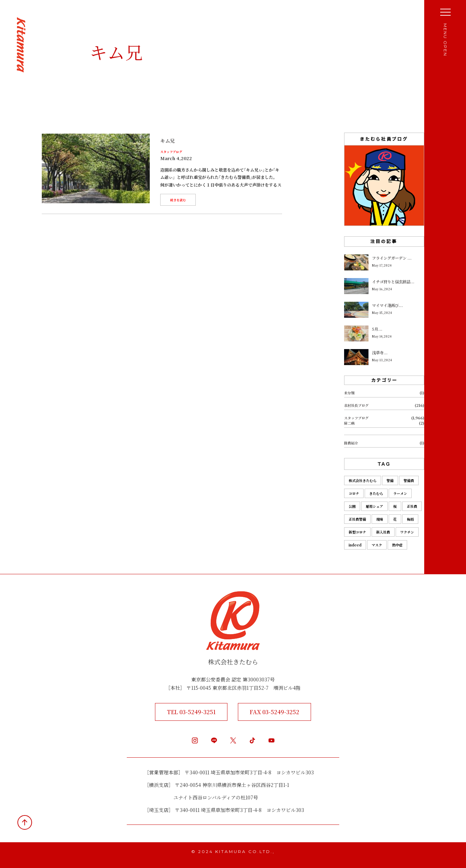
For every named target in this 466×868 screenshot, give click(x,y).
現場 (380, 519)
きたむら (376, 493)
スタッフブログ (171, 152)
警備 (390, 480)
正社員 (412, 506)
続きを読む (178, 200)
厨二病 (349, 423)
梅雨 (410, 519)
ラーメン (400, 493)
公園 (352, 506)
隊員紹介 (351, 443)
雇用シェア (374, 506)
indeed (355, 545)
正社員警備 (357, 519)
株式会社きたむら (363, 480)
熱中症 (397, 545)
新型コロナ (357, 532)
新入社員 (383, 532)
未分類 (349, 393)
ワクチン (407, 532)
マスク (377, 545)
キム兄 (168, 141)
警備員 (409, 480)
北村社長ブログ (356, 405)
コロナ (354, 493)
